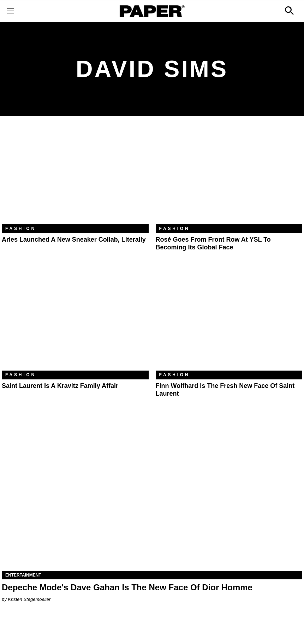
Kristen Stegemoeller (29, 599)
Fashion (21, 229)
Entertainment (23, 575)
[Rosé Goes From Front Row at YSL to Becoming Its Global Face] (229, 175)
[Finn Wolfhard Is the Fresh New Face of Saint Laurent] (229, 322)
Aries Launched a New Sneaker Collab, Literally (74, 240)
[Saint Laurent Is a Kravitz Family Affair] (75, 322)
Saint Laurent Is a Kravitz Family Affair (60, 386)
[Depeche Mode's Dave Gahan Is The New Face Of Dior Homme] (152, 496)
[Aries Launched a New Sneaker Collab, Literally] (75, 175)
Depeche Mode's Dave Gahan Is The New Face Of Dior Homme (127, 587)
